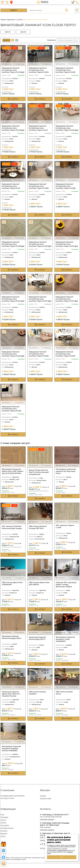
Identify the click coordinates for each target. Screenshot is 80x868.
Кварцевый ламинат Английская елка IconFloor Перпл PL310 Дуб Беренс (11, 410)
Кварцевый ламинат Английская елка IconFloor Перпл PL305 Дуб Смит (65, 71)
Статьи (3, 836)
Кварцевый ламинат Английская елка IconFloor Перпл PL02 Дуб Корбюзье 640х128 (13, 300)
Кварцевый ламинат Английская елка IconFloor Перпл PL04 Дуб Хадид (38, 129)
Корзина (43, 796)
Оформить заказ (46, 798)
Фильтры (6, 40)
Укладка (3, 823)
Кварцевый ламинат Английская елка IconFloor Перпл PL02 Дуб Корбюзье (13, 355)
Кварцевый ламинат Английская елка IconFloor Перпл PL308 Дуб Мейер (65, 187)
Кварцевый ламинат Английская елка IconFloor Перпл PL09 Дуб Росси (40, 245)
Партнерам (4, 817)
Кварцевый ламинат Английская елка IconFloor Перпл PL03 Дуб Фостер (13, 71)
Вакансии (4, 833)
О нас (2, 814)
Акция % (14, 10)
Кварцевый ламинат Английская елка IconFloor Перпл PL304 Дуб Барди (39, 71)
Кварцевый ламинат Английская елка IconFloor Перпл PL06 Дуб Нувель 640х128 (67, 129)
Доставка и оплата (7, 828)
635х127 (8, 32)
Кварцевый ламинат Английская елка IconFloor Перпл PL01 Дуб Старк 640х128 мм (67, 245)
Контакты (4, 831)
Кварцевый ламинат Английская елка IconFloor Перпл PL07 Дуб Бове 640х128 (40, 300)
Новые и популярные (66, 40)
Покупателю (5, 825)
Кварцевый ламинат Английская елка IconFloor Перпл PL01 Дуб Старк (67, 300)
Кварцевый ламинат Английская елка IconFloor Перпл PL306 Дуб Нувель (39, 355)
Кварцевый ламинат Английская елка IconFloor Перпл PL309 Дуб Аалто (39, 187)
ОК (62, 857)
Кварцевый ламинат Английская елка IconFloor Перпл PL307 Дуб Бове (65, 355)
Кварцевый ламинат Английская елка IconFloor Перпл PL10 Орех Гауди (11, 187)
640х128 (23, 32)
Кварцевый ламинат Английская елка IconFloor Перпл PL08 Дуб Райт (13, 245)
